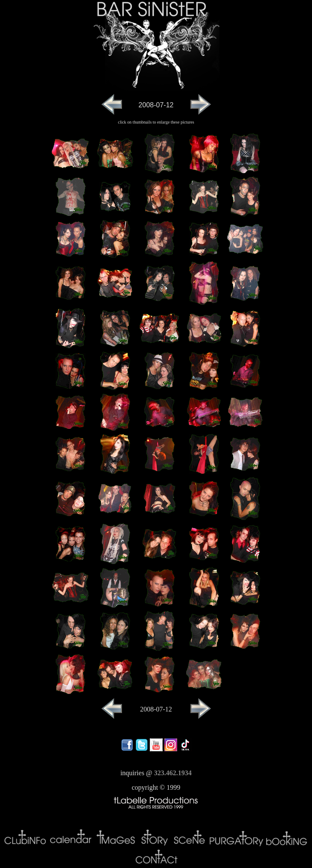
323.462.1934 (173, 773)
